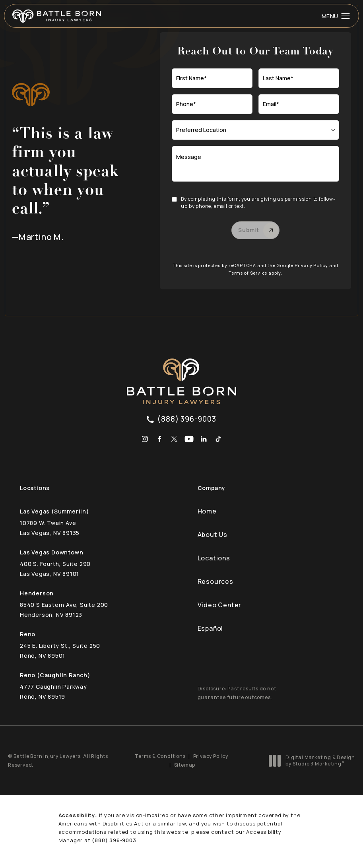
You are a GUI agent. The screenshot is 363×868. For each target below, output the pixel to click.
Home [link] (207, 511)
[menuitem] (145, 439)
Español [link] (211, 628)
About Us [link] (213, 535)
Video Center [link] (220, 605)
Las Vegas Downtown (51, 552)
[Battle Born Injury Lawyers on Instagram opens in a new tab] (145, 439)
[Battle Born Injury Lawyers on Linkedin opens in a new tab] (204, 439)
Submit (249, 230)
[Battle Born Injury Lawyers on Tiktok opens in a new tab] (218, 439)
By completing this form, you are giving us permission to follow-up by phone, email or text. (258, 202)
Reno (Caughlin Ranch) (55, 675)
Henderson (37, 593)
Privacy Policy (311, 265)
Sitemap (185, 765)
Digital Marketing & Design (314, 760)
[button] (346, 16)
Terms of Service (248, 273)
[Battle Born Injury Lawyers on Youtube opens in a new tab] (189, 439)
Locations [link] (214, 558)
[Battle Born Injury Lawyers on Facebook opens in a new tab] (160, 439)
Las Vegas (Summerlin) (55, 511)
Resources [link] (215, 581)
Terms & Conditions (160, 756)
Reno (28, 634)
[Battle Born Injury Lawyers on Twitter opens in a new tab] (174, 439)
